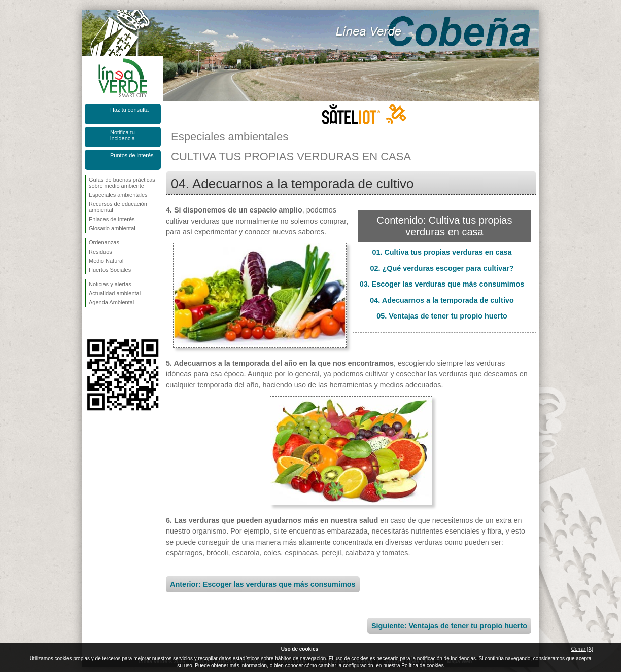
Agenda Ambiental (111, 302)
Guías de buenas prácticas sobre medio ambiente (122, 183)
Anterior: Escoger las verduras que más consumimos (263, 584)
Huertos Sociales (110, 270)
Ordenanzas (104, 242)
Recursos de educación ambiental (118, 207)
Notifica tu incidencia (123, 135)
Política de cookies (422, 666)
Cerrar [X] (582, 649)
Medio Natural (106, 261)
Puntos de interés (132, 155)
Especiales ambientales (118, 195)
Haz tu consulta (129, 110)
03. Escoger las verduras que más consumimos (442, 284)
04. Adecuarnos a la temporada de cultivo (442, 300)
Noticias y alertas (110, 284)
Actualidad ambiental (115, 293)
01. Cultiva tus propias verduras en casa (442, 252)
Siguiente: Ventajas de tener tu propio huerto (449, 626)
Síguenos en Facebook (91, 323)
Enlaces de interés (112, 219)
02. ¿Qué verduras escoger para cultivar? (442, 268)
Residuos (100, 252)
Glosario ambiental (112, 228)
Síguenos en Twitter (108, 323)
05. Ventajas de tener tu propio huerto (442, 316)
